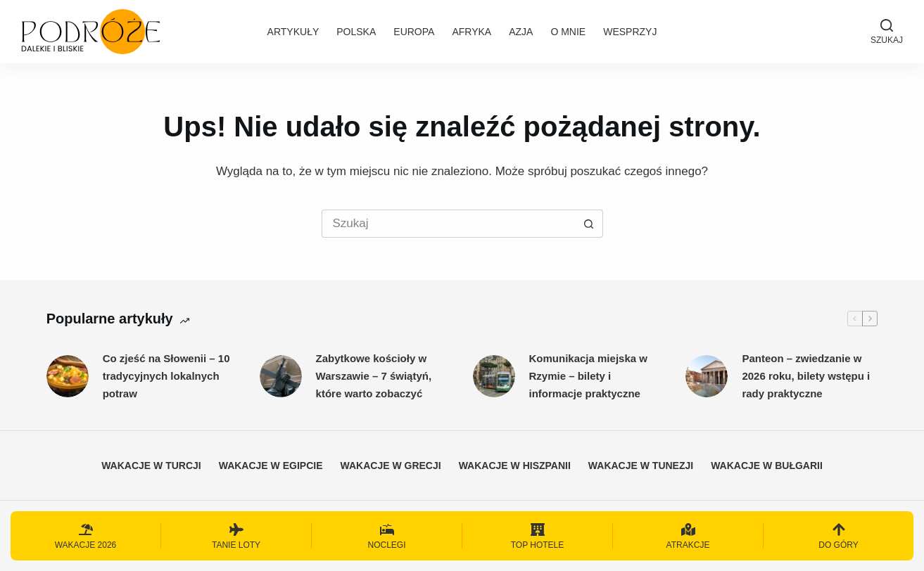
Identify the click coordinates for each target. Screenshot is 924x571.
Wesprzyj (630, 32)
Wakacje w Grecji (391, 466)
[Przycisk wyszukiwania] (589, 224)
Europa (414, 32)
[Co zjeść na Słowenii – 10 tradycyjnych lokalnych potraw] (68, 376)
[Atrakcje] (688, 536)
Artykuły (293, 32)
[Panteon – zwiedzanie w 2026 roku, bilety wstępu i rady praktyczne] (707, 376)
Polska (356, 32)
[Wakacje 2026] (86, 536)
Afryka (472, 32)
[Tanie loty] (236, 536)
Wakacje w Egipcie (271, 466)
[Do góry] (838, 536)
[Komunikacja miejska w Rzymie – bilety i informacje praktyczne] (494, 376)
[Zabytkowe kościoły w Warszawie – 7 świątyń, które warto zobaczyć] (281, 376)
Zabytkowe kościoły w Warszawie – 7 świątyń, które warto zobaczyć (374, 376)
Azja (521, 32)
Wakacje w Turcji (151, 466)
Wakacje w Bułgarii (767, 466)
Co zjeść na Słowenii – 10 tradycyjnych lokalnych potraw (166, 376)
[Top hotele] (537, 536)
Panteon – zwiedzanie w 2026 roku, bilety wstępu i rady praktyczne (806, 376)
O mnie (568, 32)
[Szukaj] (887, 32)
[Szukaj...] (448, 224)
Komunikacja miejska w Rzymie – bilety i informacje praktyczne (588, 376)
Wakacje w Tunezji (641, 466)
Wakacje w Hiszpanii (515, 466)
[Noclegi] (387, 536)
